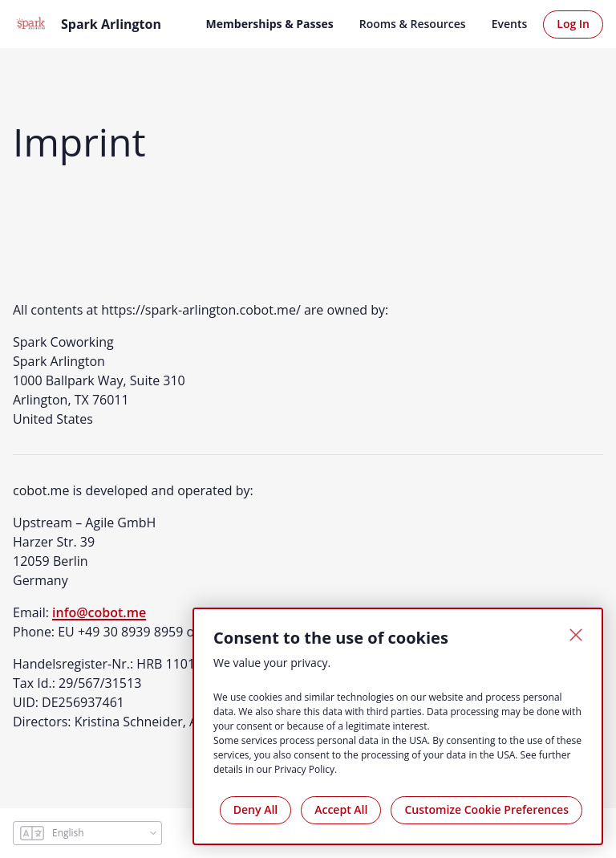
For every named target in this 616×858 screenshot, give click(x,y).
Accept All (341, 809)
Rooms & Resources (413, 24)
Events (510, 24)
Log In (573, 24)
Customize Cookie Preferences (486, 809)
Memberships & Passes (270, 24)
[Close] (576, 635)
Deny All (255, 809)
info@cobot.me (99, 612)
